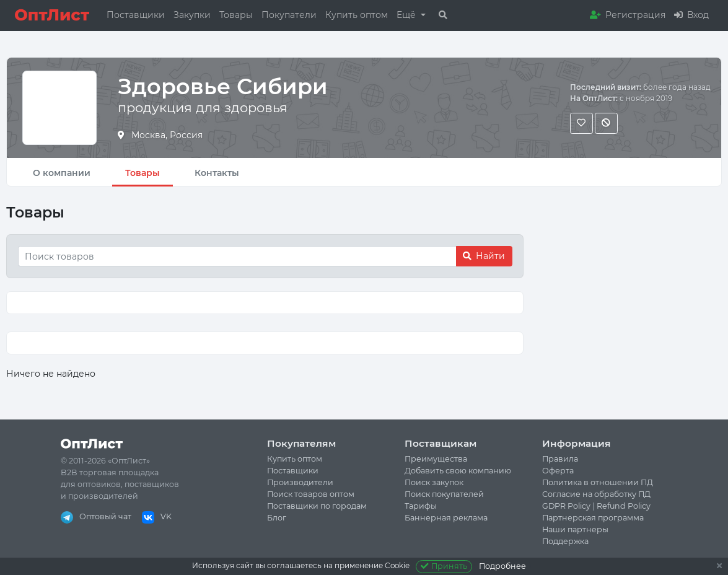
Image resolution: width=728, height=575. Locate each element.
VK (157, 516)
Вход (691, 15)
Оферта (558, 471)
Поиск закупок (434, 482)
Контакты (217, 173)
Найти (484, 256)
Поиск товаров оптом (311, 494)
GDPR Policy (566, 506)
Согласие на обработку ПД (596, 494)
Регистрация (628, 15)
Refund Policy (624, 506)
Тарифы (421, 506)
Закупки (192, 15)
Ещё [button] (407, 15)
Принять (444, 566)
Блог (277, 518)
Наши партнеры (575, 529)
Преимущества (436, 459)
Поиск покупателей (444, 494)
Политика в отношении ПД (598, 482)
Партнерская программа (593, 518)
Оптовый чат (96, 516)
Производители (300, 482)
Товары (236, 15)
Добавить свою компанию (458, 471)
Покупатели (289, 15)
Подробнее (502, 566)
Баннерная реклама (446, 518)
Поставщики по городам (317, 506)
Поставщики (136, 15)
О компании (62, 173)
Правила (560, 459)
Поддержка (565, 541)
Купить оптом (357, 15)
